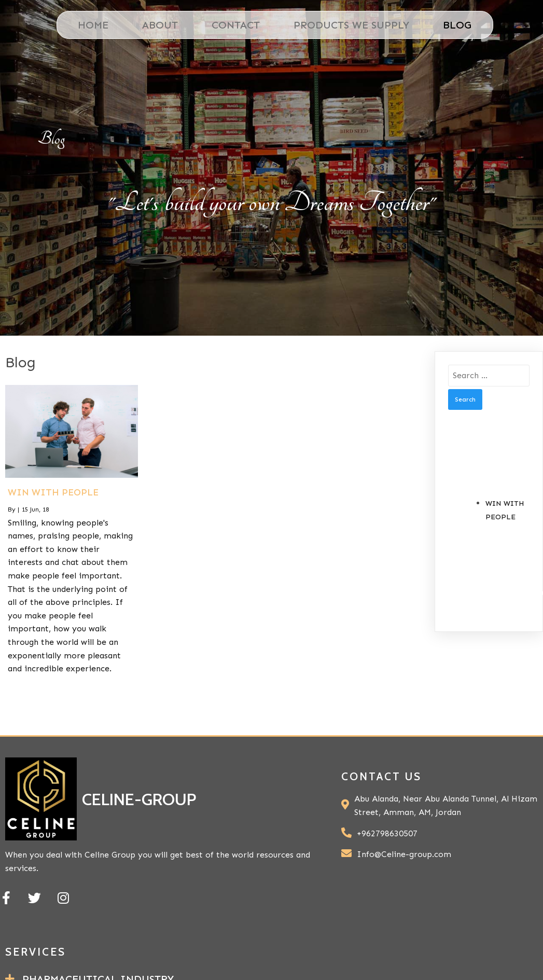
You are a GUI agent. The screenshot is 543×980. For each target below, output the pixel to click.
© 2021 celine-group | (374, 929)
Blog (454, 25)
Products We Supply (348, 25)
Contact (233, 25)
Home (90, 25)
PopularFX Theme (488, 929)
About (157, 25)
